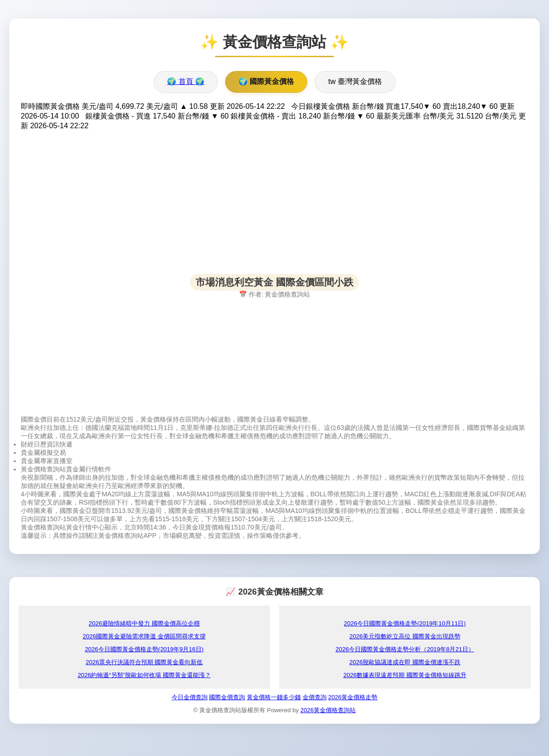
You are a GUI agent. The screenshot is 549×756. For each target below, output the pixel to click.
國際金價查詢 (227, 697)
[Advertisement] (274, 209)
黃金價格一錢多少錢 (274, 697)
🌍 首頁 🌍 (186, 81)
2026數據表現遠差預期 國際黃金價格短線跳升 (405, 675)
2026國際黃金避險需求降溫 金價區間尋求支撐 (144, 636)
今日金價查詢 (190, 697)
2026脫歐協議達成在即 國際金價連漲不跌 (405, 662)
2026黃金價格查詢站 (328, 710)
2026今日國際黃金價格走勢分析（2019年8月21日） (405, 649)
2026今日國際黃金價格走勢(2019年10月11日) (405, 623)
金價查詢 (315, 697)
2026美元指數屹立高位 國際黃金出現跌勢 (405, 636)
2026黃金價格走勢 (353, 697)
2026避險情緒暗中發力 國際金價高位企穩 (144, 623)
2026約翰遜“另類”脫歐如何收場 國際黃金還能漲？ (144, 675)
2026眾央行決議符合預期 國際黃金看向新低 (144, 662)
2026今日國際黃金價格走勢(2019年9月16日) (144, 649)
